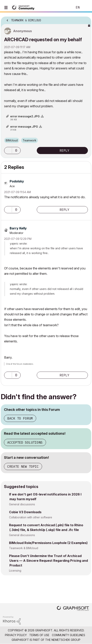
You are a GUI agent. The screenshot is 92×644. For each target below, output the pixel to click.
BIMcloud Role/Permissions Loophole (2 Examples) (48, 543)
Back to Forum (20, 418)
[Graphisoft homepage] (73, 609)
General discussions (22, 504)
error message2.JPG (25, 116)
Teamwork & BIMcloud (24, 548)
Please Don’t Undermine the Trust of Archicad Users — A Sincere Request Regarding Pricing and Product (48, 561)
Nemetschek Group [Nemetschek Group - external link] (66, 640)
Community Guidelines (69, 635)
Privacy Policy (16, 635)
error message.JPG (24, 127)
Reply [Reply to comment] (64, 210)
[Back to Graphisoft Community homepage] (24, 7)
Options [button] (86, 19)
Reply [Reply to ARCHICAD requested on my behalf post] (64, 150)
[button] (8, 150)
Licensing (15, 571)
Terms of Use (39, 635)
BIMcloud (12, 140)
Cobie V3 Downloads (25, 512)
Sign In (86, 7)
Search (64, 7)
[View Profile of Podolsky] (17, 181)
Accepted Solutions (25, 442)
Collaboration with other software (31, 517)
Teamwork (29, 140)
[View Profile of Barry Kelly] (18, 228)
